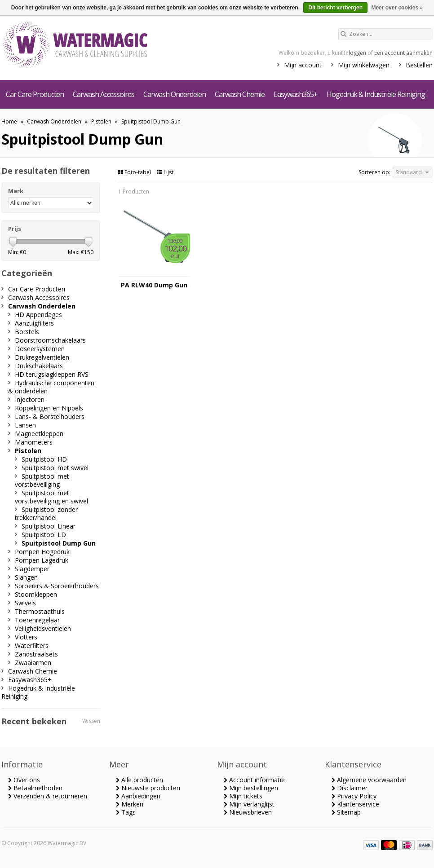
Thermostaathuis (40, 611)
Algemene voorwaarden (369, 780)
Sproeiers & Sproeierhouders (57, 586)
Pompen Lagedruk (42, 560)
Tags (126, 812)
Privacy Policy (354, 796)
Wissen (91, 721)
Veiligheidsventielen (43, 628)
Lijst (165, 172)
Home (9, 121)
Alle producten (139, 780)
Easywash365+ (296, 94)
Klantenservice (355, 804)
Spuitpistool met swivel (55, 468)
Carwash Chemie (240, 94)
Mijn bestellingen (251, 788)
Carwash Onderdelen (175, 94)
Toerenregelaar (37, 620)
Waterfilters (32, 645)
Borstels (27, 332)
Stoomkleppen (36, 594)
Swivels (25, 603)
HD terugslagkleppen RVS (52, 374)
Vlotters (26, 637)
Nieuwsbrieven (248, 812)
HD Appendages (38, 315)
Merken (130, 804)
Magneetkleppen (39, 434)
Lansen (25, 425)
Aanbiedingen (138, 796)
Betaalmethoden (35, 788)
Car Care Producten (35, 94)
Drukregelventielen (42, 357)
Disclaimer (350, 788)
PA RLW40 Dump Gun (154, 285)
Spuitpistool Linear (49, 526)
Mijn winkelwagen (364, 65)
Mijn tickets (243, 796)
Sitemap (346, 812)
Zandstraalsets (36, 654)
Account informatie (254, 780)
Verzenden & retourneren (48, 796)
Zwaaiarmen (33, 663)
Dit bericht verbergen (335, 8)
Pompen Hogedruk (42, 552)
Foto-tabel (135, 172)
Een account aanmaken (403, 53)
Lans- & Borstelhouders (50, 416)
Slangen (26, 577)
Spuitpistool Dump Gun (151, 121)
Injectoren (30, 399)
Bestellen (419, 65)
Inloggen (355, 53)
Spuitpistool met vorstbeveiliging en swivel (51, 497)
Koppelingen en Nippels (49, 408)
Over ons (24, 780)
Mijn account (303, 65)
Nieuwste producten (148, 788)
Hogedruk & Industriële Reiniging (376, 94)
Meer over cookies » (397, 8)
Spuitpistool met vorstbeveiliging (42, 480)
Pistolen (101, 121)
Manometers (34, 442)
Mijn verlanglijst (249, 804)
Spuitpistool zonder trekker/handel (46, 513)
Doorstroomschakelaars (50, 340)
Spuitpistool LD (44, 535)
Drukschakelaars (39, 366)
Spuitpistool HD (44, 459)
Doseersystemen (40, 349)
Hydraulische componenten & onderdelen (51, 387)
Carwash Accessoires (104, 94)
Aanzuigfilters (34, 323)
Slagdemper (32, 569)
